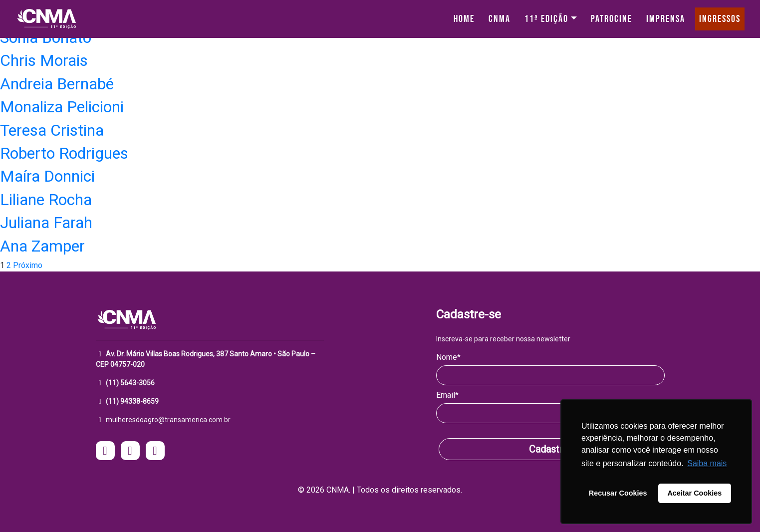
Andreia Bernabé (57, 84)
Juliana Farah (46, 223)
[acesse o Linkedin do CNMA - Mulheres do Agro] (155, 452)
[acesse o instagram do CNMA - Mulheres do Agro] (105, 452)
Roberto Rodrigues (64, 153)
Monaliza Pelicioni (62, 107)
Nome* (448, 357)
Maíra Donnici (47, 176)
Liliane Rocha (46, 200)
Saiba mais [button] (707, 463)
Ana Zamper (42, 246)
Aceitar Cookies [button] (694, 493)
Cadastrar (550, 449)
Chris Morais (44, 60)
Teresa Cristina (52, 130)
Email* (447, 395)
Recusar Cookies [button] (618, 493)
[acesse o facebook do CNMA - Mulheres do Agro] (130, 452)
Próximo (28, 265)
